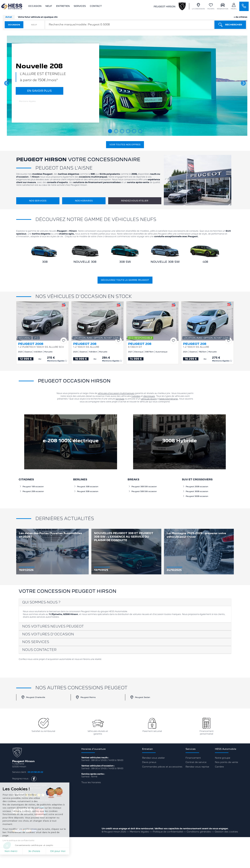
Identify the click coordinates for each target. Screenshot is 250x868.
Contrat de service (196, 762)
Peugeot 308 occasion (86, 487)
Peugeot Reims (86, 697)
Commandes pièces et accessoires (162, 767)
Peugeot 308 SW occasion (143, 487)
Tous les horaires (91, 782)
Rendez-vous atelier (135, 201)
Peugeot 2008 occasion (195, 487)
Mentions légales (26, 101)
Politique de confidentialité (168, 832)
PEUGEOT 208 (85, 344)
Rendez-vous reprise (197, 767)
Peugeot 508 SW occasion (143, 491)
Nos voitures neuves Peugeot (53, 626)
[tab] (125, 603)
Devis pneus (149, 762)
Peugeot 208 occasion (32, 491)
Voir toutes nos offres (125, 145)
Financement (193, 758)
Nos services (38, 201)
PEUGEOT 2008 (31, 344)
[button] (7, 83)
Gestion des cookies (226, 832)
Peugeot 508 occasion (86, 491)
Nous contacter (39, 650)
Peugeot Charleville (33, 697)
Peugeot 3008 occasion (195, 491)
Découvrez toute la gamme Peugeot (125, 280)
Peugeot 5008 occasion (195, 496)
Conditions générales (199, 832)
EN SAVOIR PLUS (39, 91)
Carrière (219, 767)
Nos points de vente (226, 762)
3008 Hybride (179, 441)
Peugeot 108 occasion (32, 487)
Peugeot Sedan (140, 697)
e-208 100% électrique (71, 441)
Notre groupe (223, 758)
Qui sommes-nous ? (41, 602)
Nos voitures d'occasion (48, 634)
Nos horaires (84, 201)
